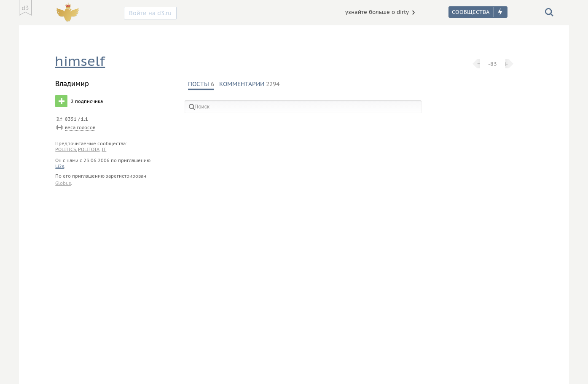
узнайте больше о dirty (377, 12)
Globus (63, 183)
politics (66, 149)
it (104, 149)
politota (89, 149)
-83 (493, 64)
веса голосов (80, 127)
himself (80, 61)
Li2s (60, 166)
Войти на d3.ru (150, 13)
